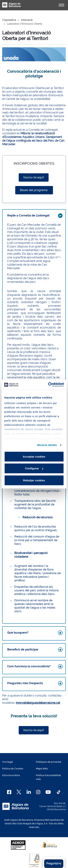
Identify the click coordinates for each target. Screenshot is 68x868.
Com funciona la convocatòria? (29, 666)
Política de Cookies (13, 769)
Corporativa (9, 20)
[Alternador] (61, 5)
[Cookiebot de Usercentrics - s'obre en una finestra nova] (48, 385)
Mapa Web (42, 769)
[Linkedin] (29, 792)
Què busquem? (18, 633)
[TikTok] (59, 792)
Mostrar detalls (47, 445)
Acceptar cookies (34, 456)
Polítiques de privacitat (49, 762)
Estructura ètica (11, 775)
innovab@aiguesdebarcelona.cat (38, 703)
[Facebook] (9, 792)
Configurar (34, 468)
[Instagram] (38, 792)
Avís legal (8, 762)
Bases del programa (34, 190)
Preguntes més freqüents (25, 683)
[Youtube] (48, 792)
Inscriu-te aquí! (34, 177)
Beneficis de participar (23, 649)
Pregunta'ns (54, 863)
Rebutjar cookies (34, 480)
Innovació (27, 20)
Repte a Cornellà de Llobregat (28, 215)
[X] (19, 792)
